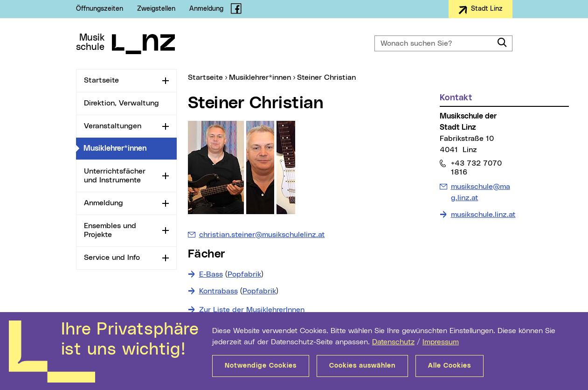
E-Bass (211, 274)
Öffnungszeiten (100, 9)
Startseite (101, 80)
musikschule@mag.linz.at (480, 191)
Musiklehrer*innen (130, 148)
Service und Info (112, 258)
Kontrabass (218, 291)
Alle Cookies (450, 366)
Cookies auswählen (362, 366)
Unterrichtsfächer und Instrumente (115, 176)
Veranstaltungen (113, 126)
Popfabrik (244, 274)
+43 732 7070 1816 (476, 167)
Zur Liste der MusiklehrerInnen (252, 310)
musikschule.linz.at (483, 215)
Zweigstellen (156, 9)
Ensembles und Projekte (110, 230)
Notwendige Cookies (261, 366)
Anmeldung (206, 9)
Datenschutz (393, 342)
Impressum (441, 342)
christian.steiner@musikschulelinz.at (262, 235)
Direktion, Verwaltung (121, 103)
